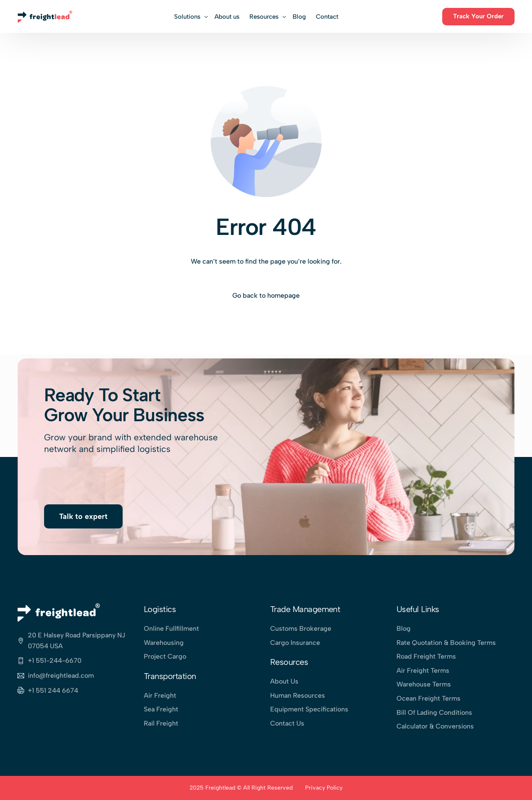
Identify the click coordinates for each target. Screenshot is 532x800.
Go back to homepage (266, 295)
